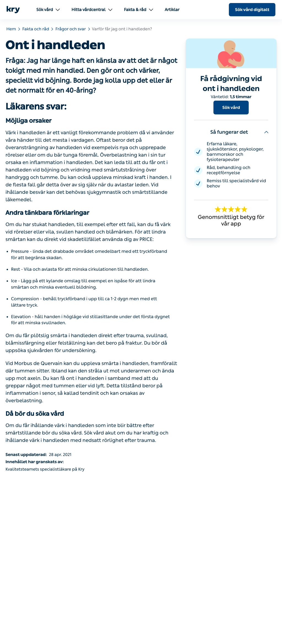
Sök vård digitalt (252, 10)
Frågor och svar (70, 29)
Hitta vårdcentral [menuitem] (92, 10)
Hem (11, 29)
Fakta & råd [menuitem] (139, 10)
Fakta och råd (36, 29)
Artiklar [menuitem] (172, 10)
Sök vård (231, 108)
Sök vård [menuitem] (48, 10)
